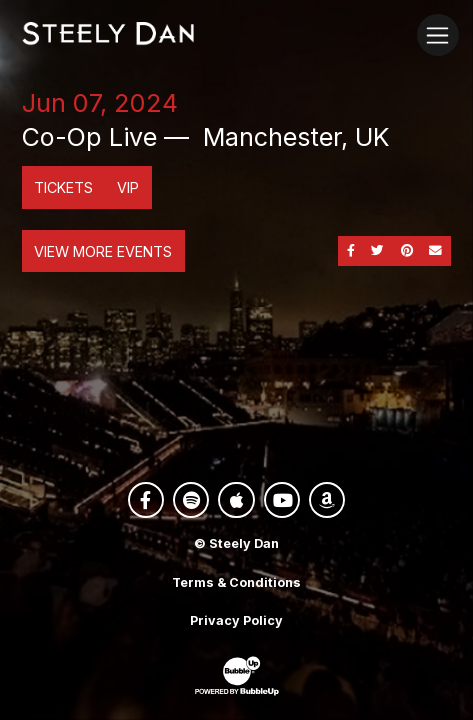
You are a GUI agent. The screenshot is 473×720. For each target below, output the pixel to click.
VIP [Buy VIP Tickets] (128, 187)
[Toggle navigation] (437, 34)
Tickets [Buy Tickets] (63, 187)
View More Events (103, 251)
